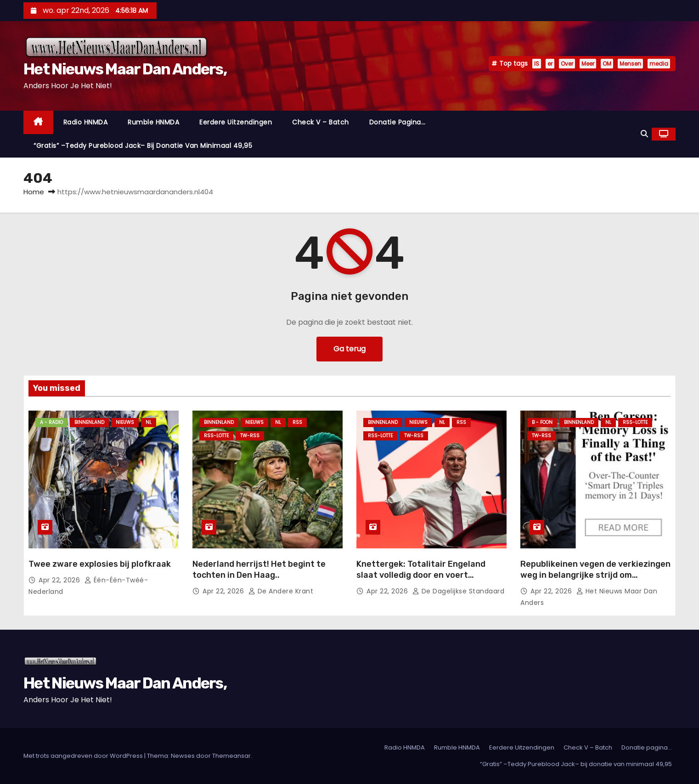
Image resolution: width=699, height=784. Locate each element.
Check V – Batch (321, 122)
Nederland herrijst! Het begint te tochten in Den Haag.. (259, 570)
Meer (588, 64)
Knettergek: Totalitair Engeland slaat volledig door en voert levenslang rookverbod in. (421, 575)
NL (149, 422)
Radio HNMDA (86, 122)
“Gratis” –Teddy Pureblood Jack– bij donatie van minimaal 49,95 (143, 146)
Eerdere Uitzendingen (236, 122)
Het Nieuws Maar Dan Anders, (125, 69)
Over (567, 64)
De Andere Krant (281, 591)
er (550, 64)
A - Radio (51, 422)
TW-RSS (250, 436)
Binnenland (89, 422)
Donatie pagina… (397, 122)
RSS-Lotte (216, 436)
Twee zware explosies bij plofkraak (100, 564)
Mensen (630, 64)
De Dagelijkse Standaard (459, 591)
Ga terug (349, 349)
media (659, 64)
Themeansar (231, 756)
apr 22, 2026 (60, 580)
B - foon (542, 422)
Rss (297, 422)
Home (34, 192)
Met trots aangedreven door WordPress (84, 756)
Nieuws (125, 422)
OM (607, 64)
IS (537, 64)
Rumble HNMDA (153, 122)
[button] (644, 134)
